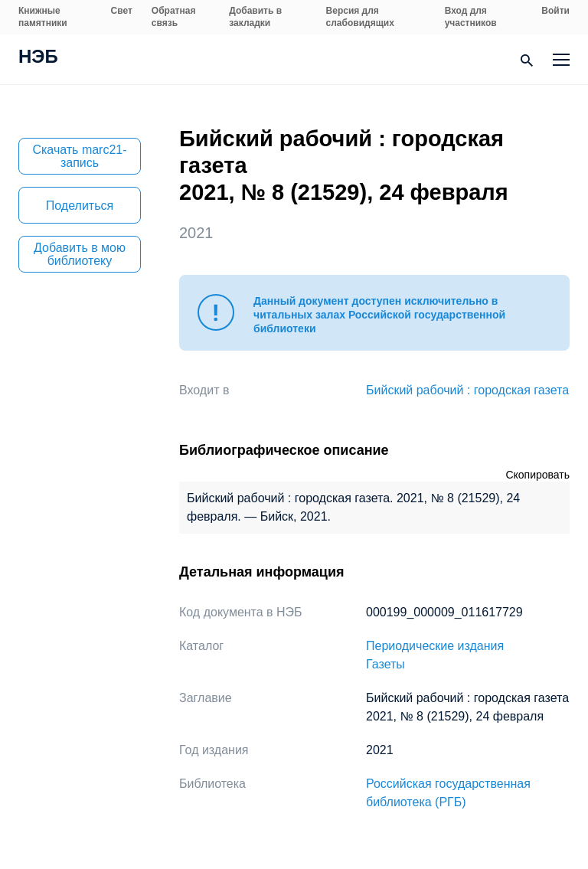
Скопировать (537, 475)
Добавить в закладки (255, 17)
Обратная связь (174, 17)
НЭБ (38, 58)
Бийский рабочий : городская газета (467, 390)
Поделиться (80, 206)
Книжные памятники (43, 17)
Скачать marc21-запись (79, 156)
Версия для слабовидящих (360, 17)
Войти (555, 11)
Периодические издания (435, 646)
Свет (122, 11)
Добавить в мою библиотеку (80, 254)
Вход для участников (471, 17)
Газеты (385, 664)
